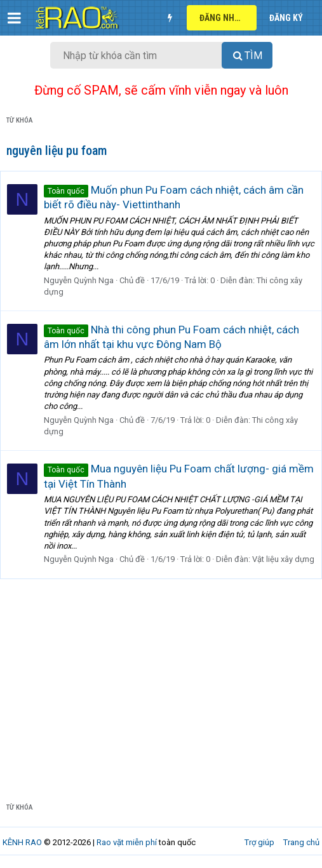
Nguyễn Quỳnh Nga (79, 280)
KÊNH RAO (22, 842)
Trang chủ (301, 842)
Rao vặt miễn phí (127, 842)
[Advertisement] (161, 693)
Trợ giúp (259, 842)
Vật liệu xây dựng (283, 559)
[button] (14, 18)
